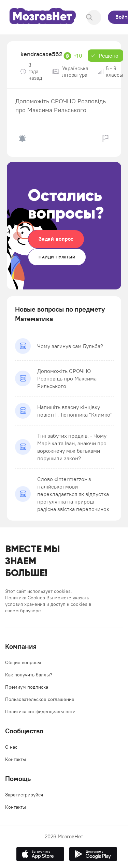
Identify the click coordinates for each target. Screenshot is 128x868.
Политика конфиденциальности (40, 712)
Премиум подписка (27, 687)
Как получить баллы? (29, 675)
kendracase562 (41, 54)
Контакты (16, 759)
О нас (11, 747)
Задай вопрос (56, 239)
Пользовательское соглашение (40, 699)
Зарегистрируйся (24, 795)
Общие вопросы (23, 662)
